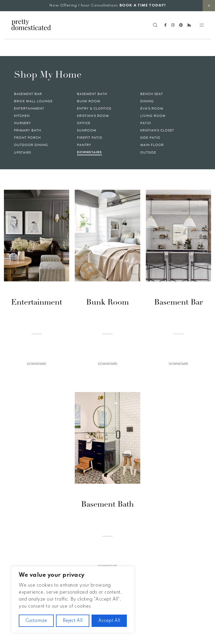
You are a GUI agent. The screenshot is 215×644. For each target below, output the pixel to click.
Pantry (84, 145)
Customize (36, 621)
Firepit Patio (90, 138)
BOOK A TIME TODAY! (143, 5)
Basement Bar (28, 94)
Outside (148, 152)
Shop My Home (48, 75)
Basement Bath (92, 94)
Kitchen (22, 116)
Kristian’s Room (93, 116)
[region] (73, 599)
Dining (147, 101)
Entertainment (29, 108)
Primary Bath (28, 130)
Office (84, 123)
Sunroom (87, 130)
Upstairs (23, 152)
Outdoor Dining (31, 145)
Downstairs (89, 152)
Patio (146, 123)
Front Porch (27, 138)
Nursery (23, 123)
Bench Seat (152, 94)
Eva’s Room (152, 108)
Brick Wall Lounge (33, 101)
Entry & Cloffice (94, 108)
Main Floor (152, 145)
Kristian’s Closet (157, 130)
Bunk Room (89, 101)
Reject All (73, 621)
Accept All (109, 621)
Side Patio (150, 138)
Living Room (153, 116)
